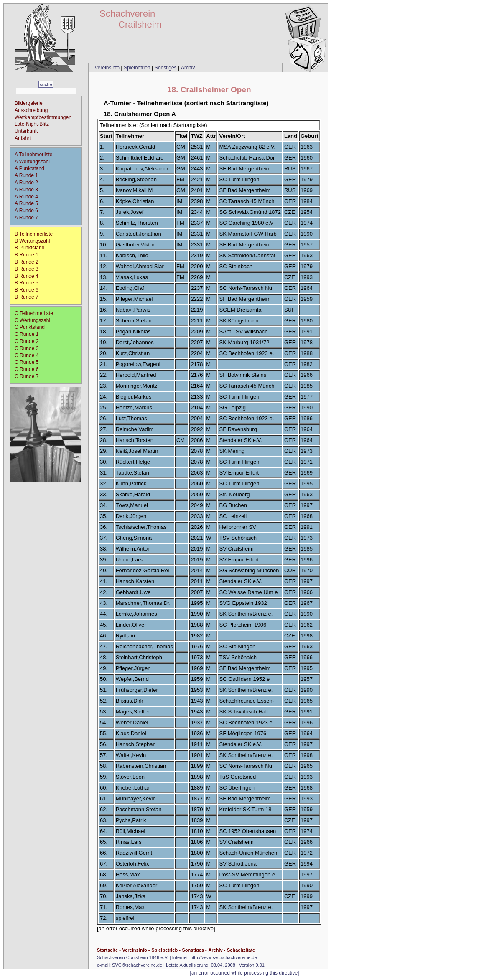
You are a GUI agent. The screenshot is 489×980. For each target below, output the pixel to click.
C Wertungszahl (32, 320)
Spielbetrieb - (166, 950)
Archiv (188, 68)
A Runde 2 (29, 183)
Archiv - (217, 950)
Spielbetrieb (138, 68)
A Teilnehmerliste (34, 155)
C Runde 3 (29, 348)
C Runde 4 (29, 355)
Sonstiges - (194, 950)
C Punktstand (30, 327)
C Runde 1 (29, 334)
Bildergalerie (29, 103)
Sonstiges (166, 68)
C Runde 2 (29, 341)
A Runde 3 (29, 190)
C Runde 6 (29, 369)
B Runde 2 (29, 262)
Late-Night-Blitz (32, 124)
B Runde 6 (29, 290)
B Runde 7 (29, 297)
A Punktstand (29, 168)
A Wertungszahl (32, 162)
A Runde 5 (29, 203)
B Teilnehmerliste (34, 234)
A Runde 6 (29, 211)
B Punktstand (29, 248)
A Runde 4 (29, 197)
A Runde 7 (29, 218)
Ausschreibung (31, 110)
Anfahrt (23, 138)
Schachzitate (241, 950)
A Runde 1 (29, 175)
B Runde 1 (29, 255)
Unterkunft (26, 131)
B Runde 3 (29, 269)
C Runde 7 (29, 376)
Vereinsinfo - (136, 950)
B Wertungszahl (32, 241)
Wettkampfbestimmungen (43, 117)
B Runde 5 (29, 283)
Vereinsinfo (108, 68)
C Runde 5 (29, 362)
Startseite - (109, 950)
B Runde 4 (29, 276)
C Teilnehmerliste (34, 313)
